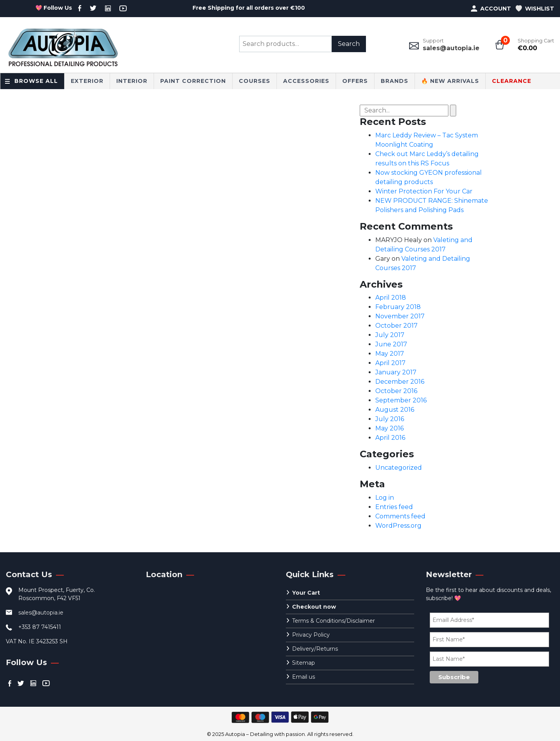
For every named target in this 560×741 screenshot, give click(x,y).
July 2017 (390, 335)
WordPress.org (398, 526)
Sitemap (304, 663)
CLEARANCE (512, 81)
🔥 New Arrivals (450, 81)
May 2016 (389, 428)
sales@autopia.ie (451, 48)
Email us (304, 677)
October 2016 (396, 391)
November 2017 (400, 316)
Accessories (306, 81)
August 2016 (395, 410)
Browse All (36, 81)
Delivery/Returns (315, 649)
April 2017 (390, 363)
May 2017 (390, 354)
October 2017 (396, 326)
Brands (395, 81)
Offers (355, 81)
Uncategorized (399, 468)
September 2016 (401, 400)
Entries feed (394, 507)
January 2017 (396, 372)
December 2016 (400, 382)
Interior (132, 81)
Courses (255, 81)
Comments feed (400, 516)
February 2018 (398, 307)
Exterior (87, 81)
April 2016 (390, 438)
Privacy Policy (311, 635)
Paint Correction (193, 81)
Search (349, 44)
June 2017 (391, 344)
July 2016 (390, 419)
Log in (385, 498)
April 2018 (391, 298)
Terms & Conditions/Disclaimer (333, 621)
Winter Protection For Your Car (424, 191)
